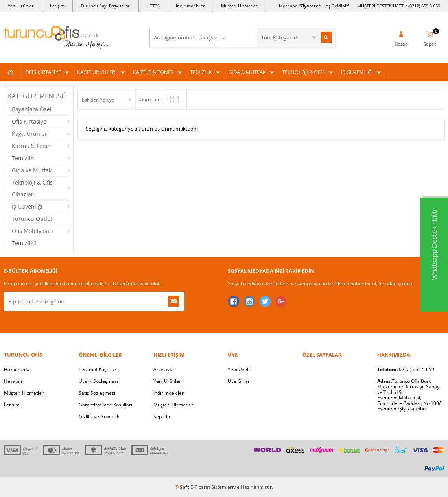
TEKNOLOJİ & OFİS (303, 72)
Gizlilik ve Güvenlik (99, 417)
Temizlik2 (24, 243)
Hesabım (14, 381)
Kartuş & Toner (32, 146)
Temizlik (23, 158)
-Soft (183, 487)
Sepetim (162, 417)
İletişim (57, 6)
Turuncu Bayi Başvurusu (106, 6)
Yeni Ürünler (21, 6)
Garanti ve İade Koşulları (105, 405)
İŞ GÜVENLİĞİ (357, 72)
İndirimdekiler (190, 6)
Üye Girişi (238, 381)
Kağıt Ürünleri (30, 134)
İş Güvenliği (27, 206)
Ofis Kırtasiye (29, 121)
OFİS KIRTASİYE (43, 72)
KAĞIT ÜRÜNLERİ (97, 72)
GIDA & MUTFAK (247, 72)
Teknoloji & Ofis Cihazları (32, 188)
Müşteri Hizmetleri (240, 6)
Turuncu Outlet (32, 219)
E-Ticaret (200, 487)
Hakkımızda (17, 369)
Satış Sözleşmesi (97, 393)
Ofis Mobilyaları (32, 231)
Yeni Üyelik (240, 369)
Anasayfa (164, 369)
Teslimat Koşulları (98, 369)
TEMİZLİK (201, 72)
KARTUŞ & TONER (153, 72)
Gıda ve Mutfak (32, 170)
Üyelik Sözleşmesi (98, 381)
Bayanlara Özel (32, 109)
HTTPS (153, 6)
